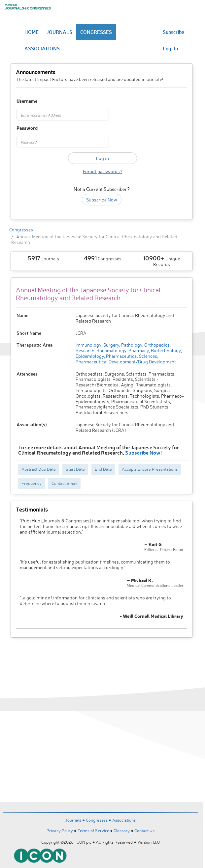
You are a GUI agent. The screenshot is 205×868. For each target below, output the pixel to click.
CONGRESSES (96, 32)
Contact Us (144, 830)
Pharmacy (138, 350)
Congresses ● (99, 820)
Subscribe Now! (143, 452)
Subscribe (173, 32)
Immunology (88, 345)
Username (27, 101)
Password (27, 128)
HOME (32, 32)
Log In (170, 48)
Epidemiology (90, 356)
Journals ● (76, 820)
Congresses (21, 230)
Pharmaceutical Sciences (131, 356)
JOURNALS (59, 32)
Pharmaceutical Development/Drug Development (126, 362)
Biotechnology (165, 350)
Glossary (122, 830)
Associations (124, 820)
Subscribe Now (102, 200)
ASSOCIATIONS (42, 48)
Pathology (131, 345)
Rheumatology (111, 350)
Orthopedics (156, 345)
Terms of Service (93, 830)
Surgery (111, 345)
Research (85, 350)
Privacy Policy (60, 830)
